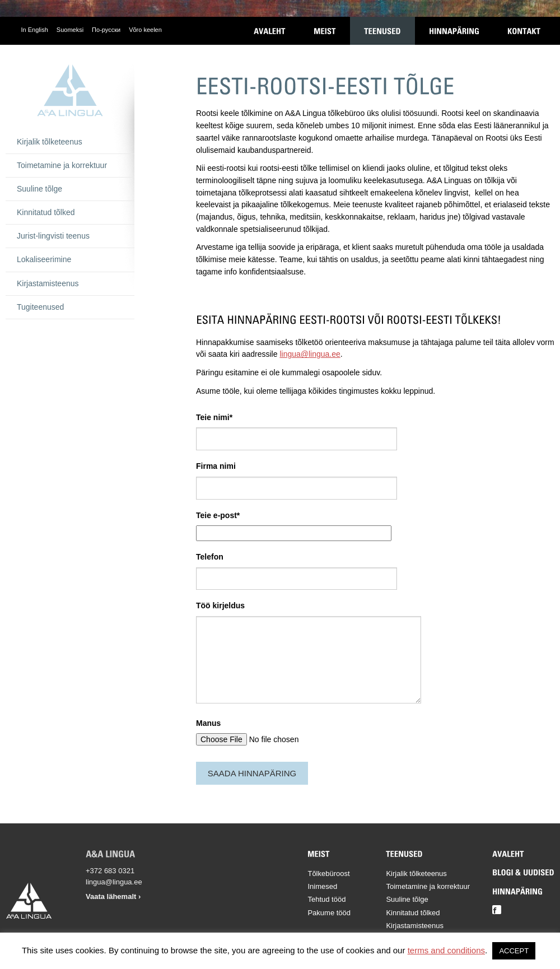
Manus (208, 723)
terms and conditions (446, 950)
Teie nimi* (214, 417)
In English (35, 30)
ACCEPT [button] (514, 951)
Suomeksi (70, 30)
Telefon (210, 557)
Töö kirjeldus (220, 605)
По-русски (106, 30)
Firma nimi (216, 466)
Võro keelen (145, 30)
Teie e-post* (218, 515)
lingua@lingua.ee (310, 354)
